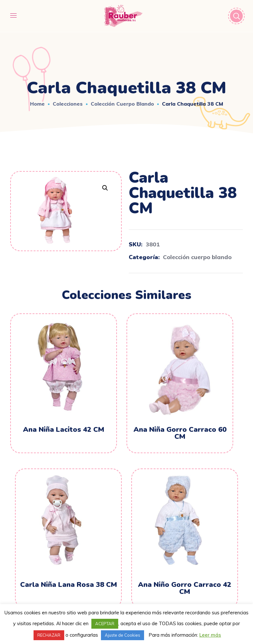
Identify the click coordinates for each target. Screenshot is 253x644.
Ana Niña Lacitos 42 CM (64, 430)
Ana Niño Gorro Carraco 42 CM (185, 588)
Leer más (210, 635)
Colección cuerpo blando (122, 104)
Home (37, 104)
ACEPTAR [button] (105, 624)
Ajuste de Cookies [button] (123, 635)
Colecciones (68, 104)
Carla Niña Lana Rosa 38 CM (69, 585)
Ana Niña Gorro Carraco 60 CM (180, 433)
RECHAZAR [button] (49, 635)
